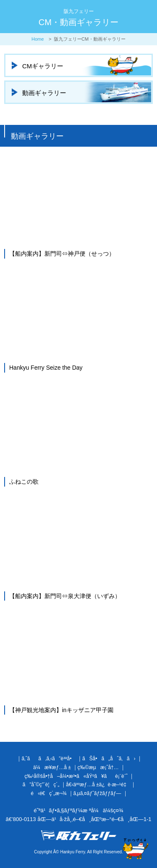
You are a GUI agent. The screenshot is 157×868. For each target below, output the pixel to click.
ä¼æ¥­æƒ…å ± (52, 767)
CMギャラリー (43, 66)
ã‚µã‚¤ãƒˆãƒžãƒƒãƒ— (97, 793)
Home (37, 39)
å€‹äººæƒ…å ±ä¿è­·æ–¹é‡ (98, 785)
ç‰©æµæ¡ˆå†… (98, 767)
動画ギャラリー (44, 93)
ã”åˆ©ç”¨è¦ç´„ (41, 785)
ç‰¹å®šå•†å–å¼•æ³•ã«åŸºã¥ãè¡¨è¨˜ (76, 776)
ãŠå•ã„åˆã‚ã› (109, 759)
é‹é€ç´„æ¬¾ (49, 793)
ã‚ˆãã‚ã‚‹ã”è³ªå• (48, 759)
